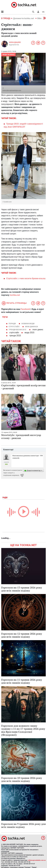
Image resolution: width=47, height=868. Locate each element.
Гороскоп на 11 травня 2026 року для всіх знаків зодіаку (22, 681)
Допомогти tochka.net (24, 18)
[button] (38, 12)
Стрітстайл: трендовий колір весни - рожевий (23, 387)
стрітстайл (14, 327)
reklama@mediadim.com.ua (37, 860)
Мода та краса (8, 55)
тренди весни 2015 (17, 330)
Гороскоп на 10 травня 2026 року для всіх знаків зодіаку (22, 779)
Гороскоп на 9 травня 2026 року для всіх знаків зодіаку (23, 825)
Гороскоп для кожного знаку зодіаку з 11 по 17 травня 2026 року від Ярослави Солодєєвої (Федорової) (23, 730)
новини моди (28, 324)
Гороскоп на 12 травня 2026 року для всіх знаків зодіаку (22, 635)
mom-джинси (31, 327)
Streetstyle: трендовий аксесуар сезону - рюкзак (21, 437)
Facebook (25, 309)
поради (12, 324)
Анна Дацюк (15, 42)
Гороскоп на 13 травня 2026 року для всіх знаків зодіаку (22, 589)
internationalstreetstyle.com (12, 91)
